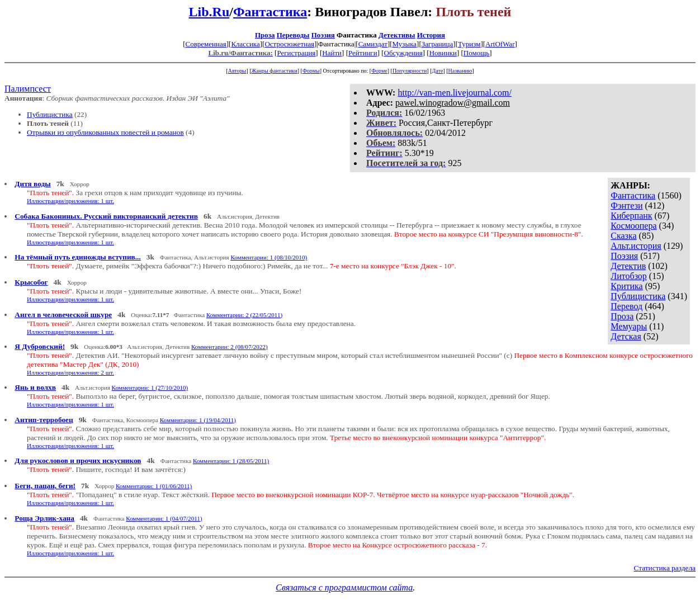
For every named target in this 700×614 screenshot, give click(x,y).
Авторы (237, 71)
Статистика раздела (665, 568)
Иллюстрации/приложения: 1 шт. (70, 201)
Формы (311, 71)
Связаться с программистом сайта (344, 587)
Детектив (628, 266)
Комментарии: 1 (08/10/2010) (269, 257)
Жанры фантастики (274, 71)
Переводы (293, 35)
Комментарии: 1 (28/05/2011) (231, 461)
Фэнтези (626, 206)
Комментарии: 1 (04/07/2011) (164, 518)
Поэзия (323, 35)
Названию (460, 71)
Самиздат (373, 44)
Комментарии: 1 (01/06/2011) (154, 486)
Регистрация (296, 53)
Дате (438, 71)
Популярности (410, 71)
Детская (626, 336)
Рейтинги (363, 53)
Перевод (626, 306)
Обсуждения (403, 53)
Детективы (397, 35)
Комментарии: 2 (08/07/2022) (230, 347)
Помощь (476, 53)
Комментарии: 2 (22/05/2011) (244, 315)
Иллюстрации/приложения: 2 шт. (70, 372)
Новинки (443, 53)
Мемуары (629, 326)
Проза (265, 35)
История (431, 35)
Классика (245, 44)
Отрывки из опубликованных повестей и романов (105, 132)
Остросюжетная (289, 44)
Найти (332, 53)
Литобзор (629, 276)
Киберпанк (631, 216)
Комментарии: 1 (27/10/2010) (150, 388)
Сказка (623, 236)
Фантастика (270, 12)
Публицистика (50, 114)
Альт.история (636, 246)
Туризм (469, 44)
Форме (379, 71)
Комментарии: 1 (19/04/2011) (198, 420)
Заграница (438, 44)
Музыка (405, 44)
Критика (626, 286)
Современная (206, 44)
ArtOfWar (500, 44)
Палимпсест (28, 89)
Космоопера (633, 226)
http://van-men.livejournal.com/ (455, 93)
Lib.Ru (209, 12)
